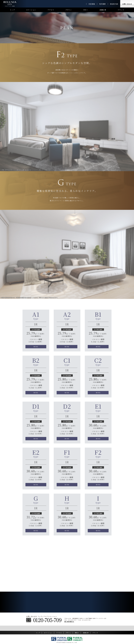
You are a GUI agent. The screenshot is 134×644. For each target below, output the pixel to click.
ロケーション (31, 10)
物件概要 (102, 4)
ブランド (121, 10)
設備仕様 (103, 10)
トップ (12, 10)
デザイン (69, 10)
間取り (86, 10)
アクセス (51, 10)
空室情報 (92, 4)
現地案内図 (114, 4)
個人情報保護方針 (69, 622)
